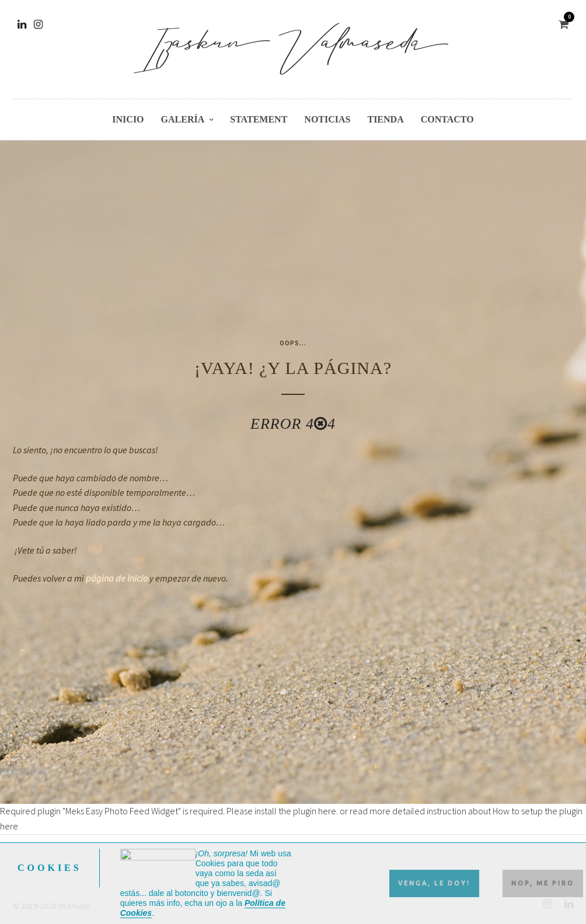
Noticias (327, 119)
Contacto (447, 119)
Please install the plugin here (281, 811)
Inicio (128, 119)
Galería (183, 119)
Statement (259, 119)
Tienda (385, 119)
